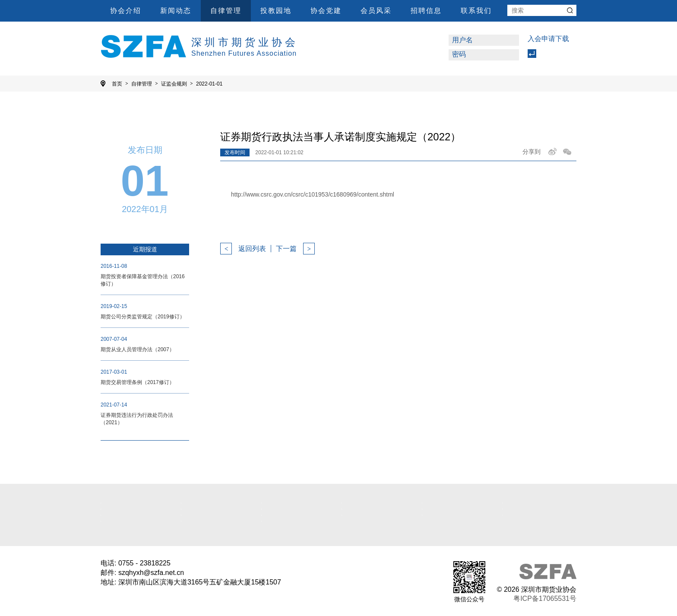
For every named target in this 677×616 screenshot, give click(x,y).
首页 (120, 84)
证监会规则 (177, 84)
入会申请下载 (548, 39)
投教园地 (276, 11)
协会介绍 (126, 11)
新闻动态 (176, 11)
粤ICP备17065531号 (545, 599)
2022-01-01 (209, 84)
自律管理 (226, 11)
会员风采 (376, 11)
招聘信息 (426, 11)
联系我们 (476, 11)
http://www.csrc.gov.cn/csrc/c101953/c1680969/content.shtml (313, 194)
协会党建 (326, 11)
